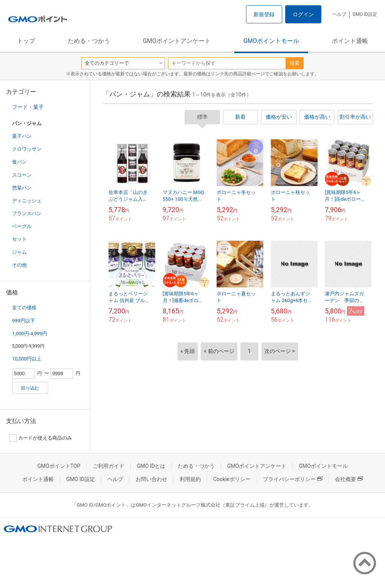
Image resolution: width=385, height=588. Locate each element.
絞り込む (30, 388)
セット (19, 239)
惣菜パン (22, 188)
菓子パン (22, 136)
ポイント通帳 (350, 41)
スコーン (22, 175)
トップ (26, 41)
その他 (19, 265)
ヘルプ (339, 14)
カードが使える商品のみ (40, 438)
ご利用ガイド (108, 466)
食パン (19, 162)
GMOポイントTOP (59, 466)
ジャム (19, 252)
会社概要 (349, 479)
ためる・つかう (89, 41)
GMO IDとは (151, 466)
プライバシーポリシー (293, 479)
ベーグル (22, 226)
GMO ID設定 (365, 14)
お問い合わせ (151, 479)
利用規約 (190, 479)
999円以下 (24, 321)
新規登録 (264, 14)
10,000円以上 (27, 359)
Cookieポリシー (232, 479)
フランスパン (27, 213)
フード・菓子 (28, 107)
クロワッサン (27, 149)
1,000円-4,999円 (30, 334)
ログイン (303, 14)
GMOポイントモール (271, 41)
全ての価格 (24, 308)
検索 (295, 63)
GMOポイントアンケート (177, 41)
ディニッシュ (27, 201)
